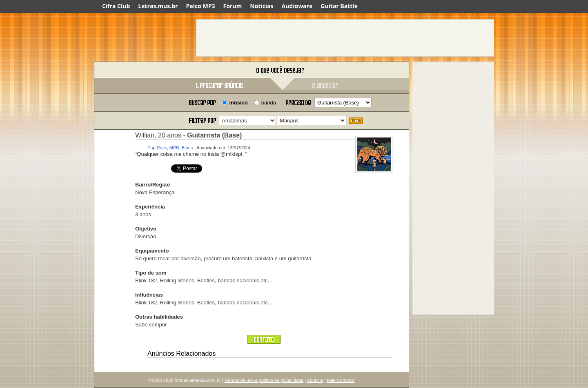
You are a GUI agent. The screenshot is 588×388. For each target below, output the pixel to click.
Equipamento (152, 251)
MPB (174, 148)
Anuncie (315, 380)
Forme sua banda (137, 70)
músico (238, 103)
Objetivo (146, 229)
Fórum (233, 6)
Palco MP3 (200, 6)
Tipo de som (151, 273)
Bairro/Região (153, 185)
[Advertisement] (345, 38)
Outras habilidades (159, 317)
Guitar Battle (339, 6)
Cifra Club (116, 6)
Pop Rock (157, 148)
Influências (149, 295)
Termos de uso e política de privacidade (264, 380)
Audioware (297, 6)
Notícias (262, 6)
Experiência (150, 207)
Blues (187, 148)
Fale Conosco (341, 380)
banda (269, 103)
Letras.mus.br (158, 6)
